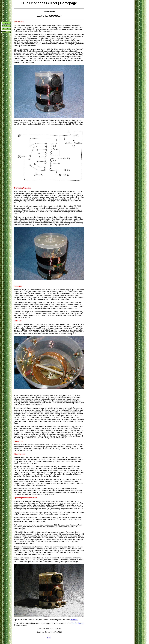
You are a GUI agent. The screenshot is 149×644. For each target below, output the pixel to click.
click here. (74, 620)
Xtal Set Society (77, 623)
